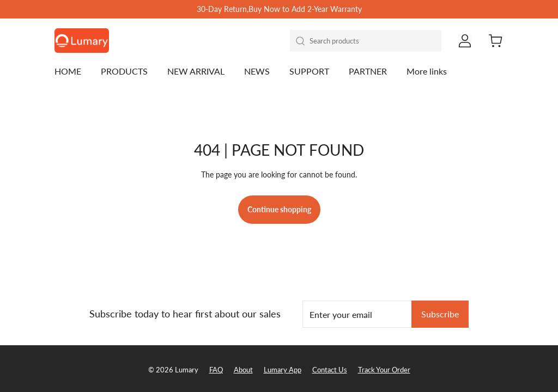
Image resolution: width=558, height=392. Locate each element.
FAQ (216, 370)
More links (427, 71)
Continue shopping (279, 209)
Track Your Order (384, 370)
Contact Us (330, 370)
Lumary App (283, 370)
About (243, 370)
